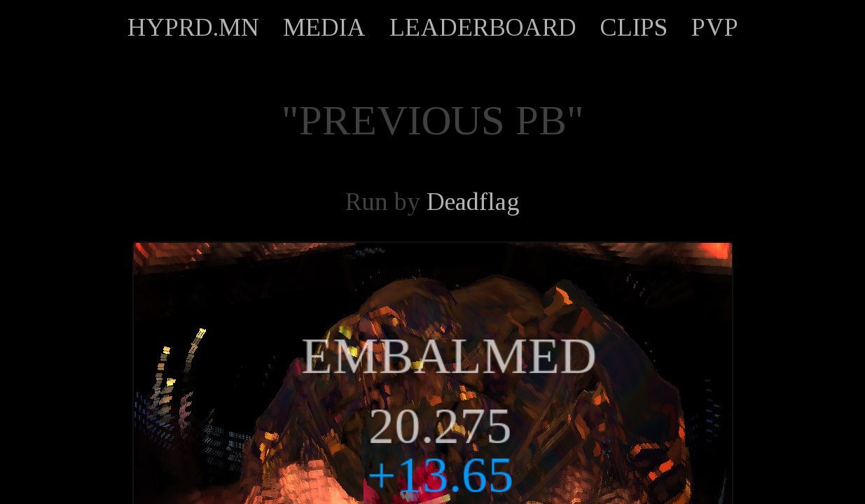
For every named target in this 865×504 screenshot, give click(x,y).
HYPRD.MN (193, 27)
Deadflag (473, 202)
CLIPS (634, 27)
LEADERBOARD (483, 27)
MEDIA (324, 27)
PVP (715, 27)
